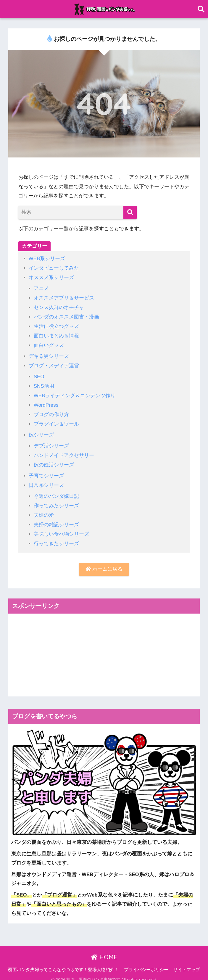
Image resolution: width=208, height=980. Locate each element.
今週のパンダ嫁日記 (56, 491)
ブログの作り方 (51, 411)
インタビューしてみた (54, 268)
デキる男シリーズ (49, 354)
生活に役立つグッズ (56, 325)
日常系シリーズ (46, 481)
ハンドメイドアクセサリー (64, 452)
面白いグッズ (49, 343)
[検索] (130, 212)
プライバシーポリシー (146, 964)
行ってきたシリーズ (56, 538)
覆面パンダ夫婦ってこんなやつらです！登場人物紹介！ (63, 964)
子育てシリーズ (46, 472)
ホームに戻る (104, 563)
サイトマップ (187, 964)
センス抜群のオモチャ (59, 306)
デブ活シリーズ (51, 442)
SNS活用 (44, 383)
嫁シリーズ (41, 431)
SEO (39, 374)
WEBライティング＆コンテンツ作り (75, 393)
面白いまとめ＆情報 (56, 334)
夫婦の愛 (44, 510)
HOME (104, 951)
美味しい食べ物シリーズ (61, 529)
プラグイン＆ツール (56, 421)
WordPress (46, 402)
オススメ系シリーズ (51, 277)
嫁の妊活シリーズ (54, 461)
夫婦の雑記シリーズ (56, 519)
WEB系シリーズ (47, 259)
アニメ (41, 288)
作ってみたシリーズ (56, 501)
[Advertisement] (104, 649)
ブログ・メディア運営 (54, 363)
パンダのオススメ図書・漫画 (66, 316)
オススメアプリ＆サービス (64, 297)
